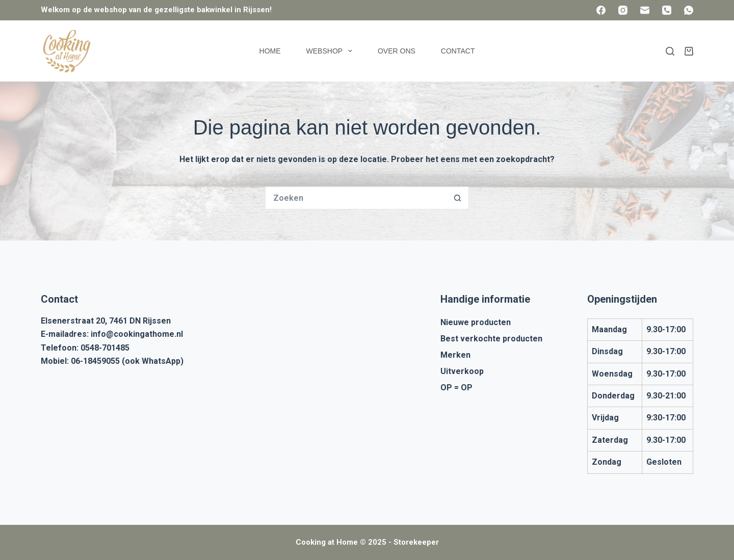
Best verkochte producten (491, 339)
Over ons (397, 51)
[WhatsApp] (689, 10)
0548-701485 (105, 348)
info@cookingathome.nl (137, 334)
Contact (458, 51)
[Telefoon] (667, 10)
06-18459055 (95, 361)
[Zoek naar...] (356, 198)
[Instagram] (623, 10)
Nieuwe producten (476, 322)
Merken (455, 355)
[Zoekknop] (457, 198)
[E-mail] (645, 10)
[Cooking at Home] (66, 51)
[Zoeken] (670, 51)
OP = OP (456, 388)
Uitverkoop (462, 371)
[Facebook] (601, 10)
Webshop (331, 51)
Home (270, 51)
